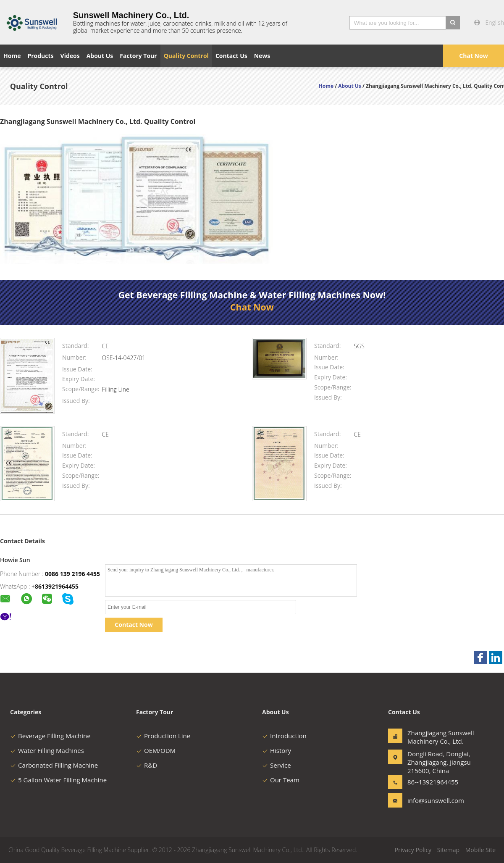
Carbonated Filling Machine (54, 765)
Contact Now (134, 625)
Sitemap (448, 850)
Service (277, 765)
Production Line (163, 736)
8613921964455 (57, 586)
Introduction (284, 736)
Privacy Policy (413, 850)
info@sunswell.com (434, 800)
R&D (147, 765)
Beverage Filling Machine (50, 736)
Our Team (281, 780)
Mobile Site (480, 850)
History (277, 750)
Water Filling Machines (47, 750)
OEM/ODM (156, 750)
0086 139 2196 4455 (72, 574)
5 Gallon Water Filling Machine (58, 780)
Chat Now (473, 56)
